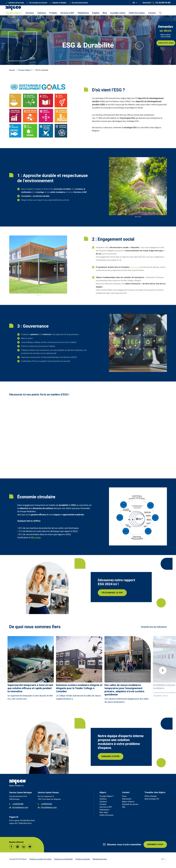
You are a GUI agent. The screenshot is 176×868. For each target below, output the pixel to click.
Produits (53, 13)
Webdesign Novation (100, 859)
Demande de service (130, 804)
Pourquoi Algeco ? (14, 13)
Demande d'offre (111, 756)
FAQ (124, 807)
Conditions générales (83, 859)
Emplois (96, 13)
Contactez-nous (166, 43)
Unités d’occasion (137, 13)
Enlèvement (127, 799)
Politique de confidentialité (63, 859)
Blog (105, 13)
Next (163, 670)
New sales (104, 812)
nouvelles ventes (118, 13)
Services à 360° (67, 13)
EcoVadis (37, 538)
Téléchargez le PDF (112, 593)
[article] (31, 669)
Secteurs (30, 13)
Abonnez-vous (155, 844)
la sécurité (135, 267)
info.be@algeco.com (19, 808)
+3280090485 (16, 804)
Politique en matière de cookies (40, 859)
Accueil (12, 70)
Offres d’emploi (151, 796)
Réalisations (83, 13)
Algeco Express (128, 802)
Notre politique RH (152, 799)
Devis (124, 796)
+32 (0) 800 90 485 (163, 3)
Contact (152, 13)
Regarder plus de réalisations (154, 627)
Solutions (42, 13)
